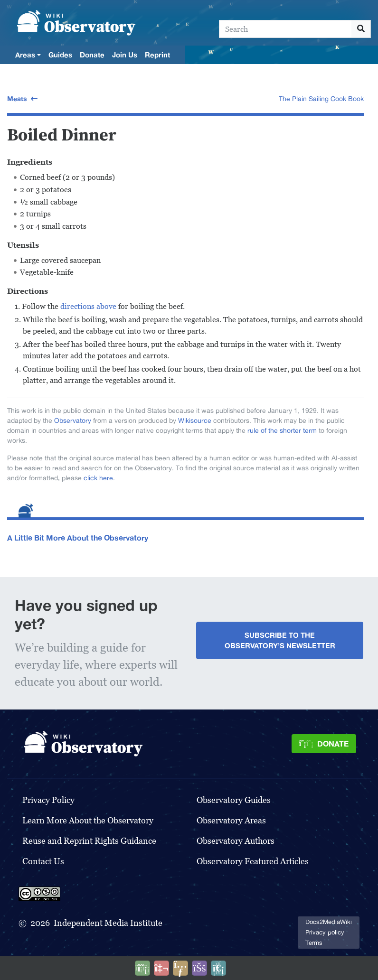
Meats (17, 98)
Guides (60, 55)
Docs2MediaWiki (329, 922)
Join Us (125, 55)
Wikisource (195, 420)
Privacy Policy (48, 800)
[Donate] (324, 744)
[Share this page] (180, 968)
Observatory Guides (234, 800)
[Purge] (218, 968)
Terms (314, 943)
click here (98, 478)
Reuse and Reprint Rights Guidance (89, 841)
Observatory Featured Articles (253, 861)
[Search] (285, 29)
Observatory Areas (231, 820)
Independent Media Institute (108, 923)
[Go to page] (361, 29)
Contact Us (43, 861)
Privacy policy (325, 932)
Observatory (73, 420)
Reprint (157, 55)
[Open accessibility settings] (199, 968)
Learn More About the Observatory (88, 820)
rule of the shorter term (282, 430)
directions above (88, 306)
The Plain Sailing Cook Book (321, 99)
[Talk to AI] (161, 968)
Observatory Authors (236, 841)
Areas (25, 55)
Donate (92, 55)
